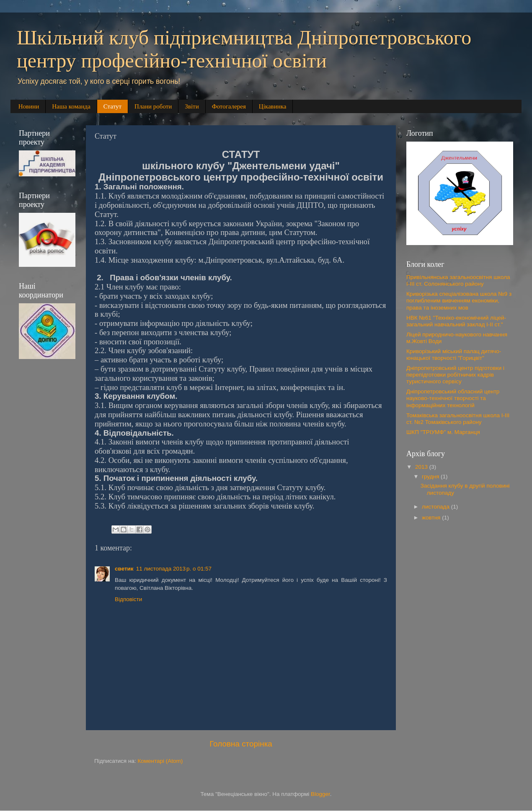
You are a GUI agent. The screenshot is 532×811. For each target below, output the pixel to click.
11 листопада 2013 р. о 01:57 (174, 569)
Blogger (320, 794)
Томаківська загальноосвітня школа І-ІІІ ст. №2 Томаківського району (458, 419)
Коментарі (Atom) (160, 761)
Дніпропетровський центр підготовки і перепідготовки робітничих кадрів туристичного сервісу (455, 375)
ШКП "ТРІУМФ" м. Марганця (443, 432)
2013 (422, 467)
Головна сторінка (241, 744)
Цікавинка (273, 106)
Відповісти (128, 599)
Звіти (192, 106)
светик (124, 569)
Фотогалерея (229, 106)
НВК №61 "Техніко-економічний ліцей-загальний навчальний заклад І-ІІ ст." (456, 321)
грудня (431, 477)
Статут (112, 106)
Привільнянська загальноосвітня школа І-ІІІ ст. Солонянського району (458, 280)
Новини (29, 106)
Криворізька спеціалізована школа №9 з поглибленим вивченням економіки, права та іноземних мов (459, 301)
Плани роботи (153, 106)
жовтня (432, 518)
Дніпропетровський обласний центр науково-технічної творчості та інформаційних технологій (453, 398)
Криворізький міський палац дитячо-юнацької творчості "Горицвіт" (454, 355)
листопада (436, 507)
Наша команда (71, 106)
